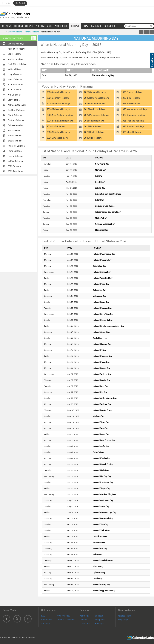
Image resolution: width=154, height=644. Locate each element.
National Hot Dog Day (102, 476)
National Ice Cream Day (103, 482)
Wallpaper (100, 620)
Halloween (97, 554)
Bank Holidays (15, 54)
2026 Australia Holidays (58, 92)
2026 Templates (15, 85)
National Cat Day (100, 548)
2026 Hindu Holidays (94, 132)
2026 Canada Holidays (95, 92)
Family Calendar (15, 156)
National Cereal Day (101, 332)
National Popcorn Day (102, 260)
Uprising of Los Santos (105, 206)
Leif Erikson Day (100, 536)
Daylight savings (100, 338)
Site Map (45, 624)
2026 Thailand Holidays (133, 121)
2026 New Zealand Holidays (60, 115)
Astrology (84, 616)
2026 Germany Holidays (58, 98)
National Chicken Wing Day (104, 494)
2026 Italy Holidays (131, 104)
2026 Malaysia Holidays (58, 109)
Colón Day (99, 200)
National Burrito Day (101, 380)
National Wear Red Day (103, 278)
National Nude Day (101, 470)
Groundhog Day (99, 266)
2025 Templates (15, 171)
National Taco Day (101, 524)
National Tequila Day (102, 488)
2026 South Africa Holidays (60, 121)
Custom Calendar (16, 120)
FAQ (43, 616)
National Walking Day (102, 374)
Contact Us (46, 620)
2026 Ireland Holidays (94, 104)
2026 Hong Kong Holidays (96, 98)
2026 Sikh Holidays (93, 138)
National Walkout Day (102, 404)
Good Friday (100, 182)
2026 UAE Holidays (56, 126)
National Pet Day (100, 392)
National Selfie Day (101, 446)
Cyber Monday (99, 572)
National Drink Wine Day (103, 314)
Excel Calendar (15, 141)
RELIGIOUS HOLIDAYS (23, 26)
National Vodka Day (101, 530)
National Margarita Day (103, 320)
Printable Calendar (17, 146)
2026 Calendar (15, 90)
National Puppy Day (101, 362)
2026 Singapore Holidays (133, 115)
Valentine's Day (99, 296)
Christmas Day (101, 230)
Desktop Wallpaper (17, 110)
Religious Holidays (17, 49)
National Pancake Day (102, 308)
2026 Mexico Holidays (95, 109)
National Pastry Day (101, 584)
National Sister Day (101, 506)
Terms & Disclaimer (66, 620)
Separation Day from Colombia (108, 194)
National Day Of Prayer (103, 410)
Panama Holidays (32, 32)
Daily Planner (14, 100)
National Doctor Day (101, 368)
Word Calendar (15, 136)
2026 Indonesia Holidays (59, 104)
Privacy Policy (63, 616)
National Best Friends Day (104, 440)
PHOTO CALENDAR (44, 26)
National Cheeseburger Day (105, 512)
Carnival (99, 176)
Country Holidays (15, 32)
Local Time (85, 624)
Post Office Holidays (17, 64)
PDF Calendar (14, 131)
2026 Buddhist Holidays (133, 126)
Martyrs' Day (101, 170)
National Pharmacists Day (104, 254)
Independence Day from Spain (108, 212)
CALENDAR (6, 26)
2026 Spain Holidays (94, 121)
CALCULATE (96, 26)
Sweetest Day (99, 542)
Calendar (84, 620)
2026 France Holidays (132, 92)
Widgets (99, 616)
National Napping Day (102, 344)
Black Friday (98, 566)
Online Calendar (15, 125)
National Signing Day (102, 272)
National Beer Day (101, 386)
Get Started (20, 3)
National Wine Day (101, 428)
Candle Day (98, 578)
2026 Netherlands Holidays (134, 109)
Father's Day (98, 452)
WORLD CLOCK (61, 26)
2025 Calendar (15, 166)
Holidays (99, 624)
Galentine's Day (100, 290)
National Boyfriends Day (103, 518)
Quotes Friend (125, 616)
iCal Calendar (14, 95)
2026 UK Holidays (92, 126)
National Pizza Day (101, 284)
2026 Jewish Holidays (57, 138)
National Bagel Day (101, 302)
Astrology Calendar (17, 105)
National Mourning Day (103, 75)
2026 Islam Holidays (131, 132)
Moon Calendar (15, 79)
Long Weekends (15, 74)
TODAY (85, 26)
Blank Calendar (15, 115)
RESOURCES (110, 26)
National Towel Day (101, 422)
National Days (14, 69)
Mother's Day (101, 218)
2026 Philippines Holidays (96, 115)
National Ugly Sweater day (104, 590)
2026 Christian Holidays (58, 132)
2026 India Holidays (131, 98)
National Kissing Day (102, 458)
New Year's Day (102, 164)
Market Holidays (15, 59)
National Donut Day (101, 434)
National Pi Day (99, 350)
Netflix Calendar (15, 161)
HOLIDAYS (75, 26)
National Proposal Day (102, 356)
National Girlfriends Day (103, 500)
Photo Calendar (15, 151)
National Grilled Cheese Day (105, 398)
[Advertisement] (19, 224)
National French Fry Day (103, 464)
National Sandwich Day (103, 560)
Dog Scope (123, 620)
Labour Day (100, 188)
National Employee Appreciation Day (108, 326)
